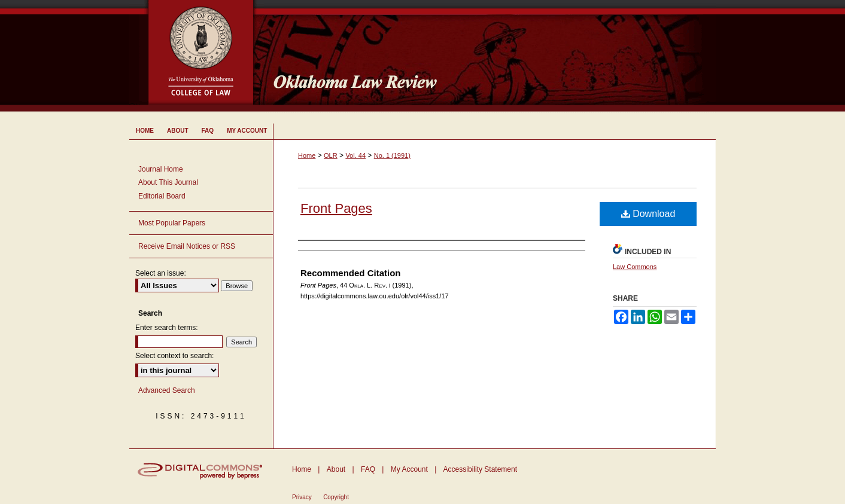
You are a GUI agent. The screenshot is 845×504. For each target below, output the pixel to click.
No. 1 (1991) (392, 155)
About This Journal (168, 182)
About (336, 469)
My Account (409, 469)
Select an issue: (161, 273)
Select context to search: (174, 356)
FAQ (368, 469)
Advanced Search (167, 390)
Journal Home (161, 169)
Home (307, 155)
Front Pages (336, 208)
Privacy (302, 497)
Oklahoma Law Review (490, 56)
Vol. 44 (355, 155)
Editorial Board (162, 196)
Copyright (336, 497)
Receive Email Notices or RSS (187, 246)
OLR (331, 155)
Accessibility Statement (480, 469)
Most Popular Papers (172, 223)
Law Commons (635, 267)
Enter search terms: (167, 328)
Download (648, 214)
